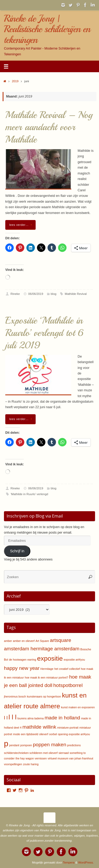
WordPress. (86, 862)
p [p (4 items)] (6, 743)
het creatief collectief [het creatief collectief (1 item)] (67, 669)
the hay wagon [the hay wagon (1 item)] (25, 758)
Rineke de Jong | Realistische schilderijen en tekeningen (47, 29)
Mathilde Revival (76, 294)
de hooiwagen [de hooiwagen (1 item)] (18, 660)
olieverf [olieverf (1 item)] (44, 734)
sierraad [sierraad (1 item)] (64, 753)
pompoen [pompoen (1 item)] (26, 745)
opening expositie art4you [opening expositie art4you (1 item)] (74, 734)
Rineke (15, 294)
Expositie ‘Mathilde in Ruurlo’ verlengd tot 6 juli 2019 (44, 333)
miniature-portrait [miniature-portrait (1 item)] (68, 728)
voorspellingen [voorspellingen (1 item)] (13, 764)
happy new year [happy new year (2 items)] (22, 668)
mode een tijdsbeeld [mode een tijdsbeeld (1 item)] (25, 734)
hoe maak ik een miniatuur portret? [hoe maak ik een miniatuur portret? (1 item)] (47, 677)
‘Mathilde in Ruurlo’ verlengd (29, 494)
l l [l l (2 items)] (6, 718)
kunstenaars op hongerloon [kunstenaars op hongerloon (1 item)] (44, 696)
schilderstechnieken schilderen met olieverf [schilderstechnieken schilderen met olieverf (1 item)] (31, 753)
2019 (15, 81)
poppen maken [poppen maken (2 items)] (50, 745)
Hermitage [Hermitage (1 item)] (47, 669)
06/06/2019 (36, 294)
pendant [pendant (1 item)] (14, 745)
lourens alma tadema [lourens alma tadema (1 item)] (31, 718)
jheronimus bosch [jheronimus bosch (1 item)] (15, 696)
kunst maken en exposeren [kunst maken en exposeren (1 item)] (78, 707)
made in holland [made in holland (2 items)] (62, 718)
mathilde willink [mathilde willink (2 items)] (39, 727)
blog (53, 294)
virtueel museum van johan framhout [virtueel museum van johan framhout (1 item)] (70, 758)
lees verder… (21, 225)
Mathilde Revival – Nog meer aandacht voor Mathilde (49, 127)
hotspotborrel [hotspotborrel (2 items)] (68, 685)
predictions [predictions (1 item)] (74, 745)
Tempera (69, 862)
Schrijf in (17, 551)
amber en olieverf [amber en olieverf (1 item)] (24, 641)
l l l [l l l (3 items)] (12, 717)
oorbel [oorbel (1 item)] (53, 734)
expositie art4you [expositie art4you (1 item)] (74, 660)
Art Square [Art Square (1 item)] (42, 641)
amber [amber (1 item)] (8, 641)
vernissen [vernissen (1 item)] (41, 758)
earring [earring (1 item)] (32, 660)
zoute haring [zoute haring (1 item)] (31, 764)
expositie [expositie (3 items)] (50, 658)
